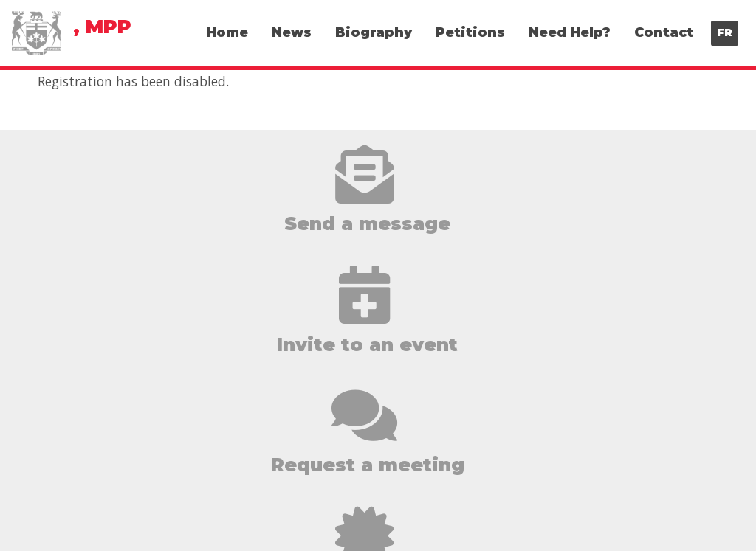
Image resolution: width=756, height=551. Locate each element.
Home (227, 32)
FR (725, 32)
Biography (374, 32)
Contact (664, 32)
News (292, 32)
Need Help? (570, 32)
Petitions (470, 32)
